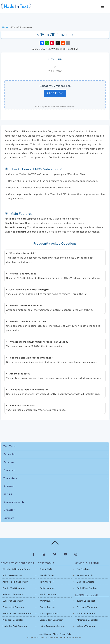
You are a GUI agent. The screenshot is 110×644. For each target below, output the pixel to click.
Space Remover (48, 607)
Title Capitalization (49, 614)
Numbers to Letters (86, 614)
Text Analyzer (47, 582)
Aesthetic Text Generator (15, 582)
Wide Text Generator (13, 620)
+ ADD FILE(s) (55, 93)
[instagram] (44, 554)
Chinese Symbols (85, 582)
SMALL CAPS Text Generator (17, 614)
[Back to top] (55, 544)
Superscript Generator (14, 607)
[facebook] (34, 554)
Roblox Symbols (85, 575)
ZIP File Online (47, 575)
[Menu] (103, 7)
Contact (48, 634)
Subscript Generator (13, 601)
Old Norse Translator (87, 607)
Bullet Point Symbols (87, 588)
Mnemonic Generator (87, 620)
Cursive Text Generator (14, 588)
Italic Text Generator (13, 594)
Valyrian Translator (86, 626)
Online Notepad (47, 588)
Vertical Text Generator (51, 620)
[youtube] (65, 554)
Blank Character (48, 594)
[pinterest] (76, 554)
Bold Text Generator (12, 575)
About (56, 634)
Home (5, 27)
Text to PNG (46, 569)
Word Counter (47, 601)
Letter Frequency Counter (52, 626)
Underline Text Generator (15, 626)
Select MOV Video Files (55, 86)
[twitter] (55, 554)
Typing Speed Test (86, 601)
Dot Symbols (83, 569)
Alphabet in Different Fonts (16, 569)
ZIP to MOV (55, 71)
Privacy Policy (66, 634)
